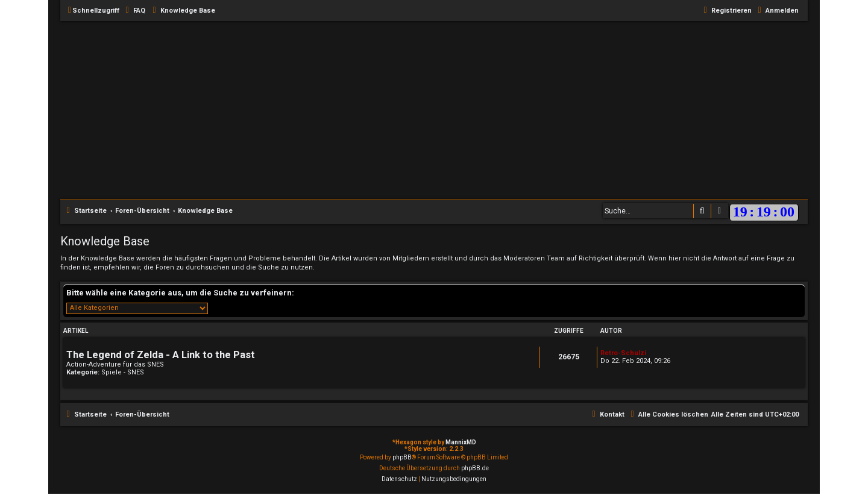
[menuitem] (134, 11)
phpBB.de (475, 468)
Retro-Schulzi (623, 353)
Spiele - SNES (123, 372)
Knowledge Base (105, 241)
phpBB (402, 457)
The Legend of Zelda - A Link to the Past (161, 355)
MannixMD (461, 442)
